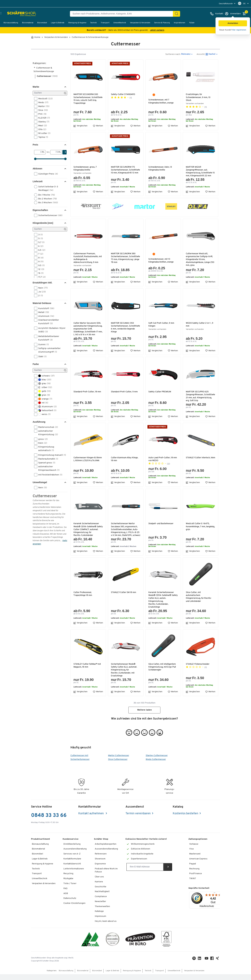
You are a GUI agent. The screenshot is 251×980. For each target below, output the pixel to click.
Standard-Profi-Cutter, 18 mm (87, 395)
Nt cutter (43, 133)
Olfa (41, 129)
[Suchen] (177, 14)
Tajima (42, 137)
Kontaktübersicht (72, 870)
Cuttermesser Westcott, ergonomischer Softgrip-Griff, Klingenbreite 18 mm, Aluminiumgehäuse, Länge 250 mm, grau (200, 260)
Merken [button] (98, 126)
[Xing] (218, 965)
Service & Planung (162, 23)
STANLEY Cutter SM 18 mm (124, 598)
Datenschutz (70, 904)
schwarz (45, 376)
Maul (42, 126)
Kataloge (99, 917)
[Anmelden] (233, 14)
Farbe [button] (36, 364)
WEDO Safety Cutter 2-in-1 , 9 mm (200, 325)
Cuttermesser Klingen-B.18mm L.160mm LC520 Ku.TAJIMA (88, 462)
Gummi (43, 345)
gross (42, 439)
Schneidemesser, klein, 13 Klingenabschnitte (161, 168)
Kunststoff (45, 308)
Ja (41, 292)
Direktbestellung (72, 850)
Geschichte (101, 893)
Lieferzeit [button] (38, 181)
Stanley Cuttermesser (157, 761)
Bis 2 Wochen (47, 199)
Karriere (99, 888)
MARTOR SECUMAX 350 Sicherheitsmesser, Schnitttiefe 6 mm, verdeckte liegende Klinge (125, 328)
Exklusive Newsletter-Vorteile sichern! (146, 845)
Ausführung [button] (39, 422)
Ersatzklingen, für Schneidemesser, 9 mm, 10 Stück (198, 97)
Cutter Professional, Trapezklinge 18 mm (83, 600)
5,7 (40, 242)
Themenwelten (102, 912)
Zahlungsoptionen (198, 845)
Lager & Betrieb (58, 23)
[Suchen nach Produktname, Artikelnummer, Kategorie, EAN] (123, 14)
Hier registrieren (239, 30)
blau (44, 380)
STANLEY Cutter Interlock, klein (198, 462)
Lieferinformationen (74, 875)
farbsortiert (46, 410)
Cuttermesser (47, 76)
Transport (105, 23)
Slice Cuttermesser (118, 765)
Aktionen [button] (37, 169)
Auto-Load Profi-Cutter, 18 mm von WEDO (163, 462)
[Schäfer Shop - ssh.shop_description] (18, 14)
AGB (66, 899)
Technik (93, 23)
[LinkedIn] (195, 965)
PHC (41, 114)
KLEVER (43, 118)
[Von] (38, 152)
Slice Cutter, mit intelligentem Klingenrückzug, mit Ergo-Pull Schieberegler (163, 673)
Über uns (99, 883)
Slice (42, 110)
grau (43, 383)
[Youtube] (207, 965)
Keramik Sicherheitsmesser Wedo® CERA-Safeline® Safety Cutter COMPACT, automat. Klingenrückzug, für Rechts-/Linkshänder (88, 533)
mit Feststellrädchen (49, 475)
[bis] (54, 152)
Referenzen (101, 860)
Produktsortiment (40, 845)
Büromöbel (42, 23)
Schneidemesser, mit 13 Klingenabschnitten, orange (162, 261)
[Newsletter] (145, 873)
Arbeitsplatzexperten (106, 850)
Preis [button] (35, 145)
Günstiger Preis (47, 174)
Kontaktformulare (72, 865)
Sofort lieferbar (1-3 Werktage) (46, 188)
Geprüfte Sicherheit (199, 894)
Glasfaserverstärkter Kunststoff (47, 322)
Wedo (42, 102)
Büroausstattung (11, 23)
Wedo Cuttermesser (156, 765)
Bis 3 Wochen (47, 203)
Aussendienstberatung (75, 855)
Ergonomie (100, 870)
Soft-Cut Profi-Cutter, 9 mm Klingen (162, 325)
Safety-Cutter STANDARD (123, 94)
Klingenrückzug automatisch (45, 448)
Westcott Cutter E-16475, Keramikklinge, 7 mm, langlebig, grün (198, 530)
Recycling (68, 880)
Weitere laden (144, 716)
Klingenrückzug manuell (50, 455)
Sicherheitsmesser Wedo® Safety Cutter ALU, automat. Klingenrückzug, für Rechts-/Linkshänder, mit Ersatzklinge (124, 676)
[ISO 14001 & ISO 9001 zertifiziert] (90, 945)
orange (44, 399)
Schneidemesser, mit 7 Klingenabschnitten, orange (162, 101)
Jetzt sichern (157, 30)
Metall (43, 312)
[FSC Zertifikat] (166, 945)
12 (40, 269)
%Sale (192, 23)
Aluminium (45, 316)
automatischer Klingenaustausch (48, 468)
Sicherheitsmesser (49, 215)
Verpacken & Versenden (140, 23)
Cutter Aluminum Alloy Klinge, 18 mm (126, 462)
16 (40, 273)
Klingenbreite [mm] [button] (43, 223)
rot (42, 403)
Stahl (41, 357)
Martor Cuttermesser (119, 761)
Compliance (101, 902)
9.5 (40, 265)
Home (37, 37)
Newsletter (100, 907)
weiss (43, 414)
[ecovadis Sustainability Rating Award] (113, 945)
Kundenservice (71, 845)
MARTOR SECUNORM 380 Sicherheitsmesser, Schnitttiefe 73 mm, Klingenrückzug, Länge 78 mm (125, 258)
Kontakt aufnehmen (91, 819)
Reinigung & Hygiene (77, 23)
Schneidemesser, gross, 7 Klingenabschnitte (85, 168)
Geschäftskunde (226, 4)
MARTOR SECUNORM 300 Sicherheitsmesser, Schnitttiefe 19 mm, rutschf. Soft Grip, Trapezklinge (87, 99)
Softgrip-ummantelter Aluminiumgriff (47, 350)
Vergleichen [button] (80, 126)
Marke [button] (36, 87)
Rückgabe (68, 884)
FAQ (65, 894)
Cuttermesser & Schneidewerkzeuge (90, 37)
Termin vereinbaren (138, 819)
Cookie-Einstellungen (74, 909)
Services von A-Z (72, 860)
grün (43, 395)
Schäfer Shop (101, 845)
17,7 (41, 277)
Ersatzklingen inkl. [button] (43, 283)
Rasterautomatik (47, 459)
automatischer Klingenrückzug (47, 433)
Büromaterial (28, 23)
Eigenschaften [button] (40, 210)
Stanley (43, 122)
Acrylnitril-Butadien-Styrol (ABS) (50, 330)
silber (44, 387)
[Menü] (215, 899)
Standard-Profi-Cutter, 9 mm (124, 395)
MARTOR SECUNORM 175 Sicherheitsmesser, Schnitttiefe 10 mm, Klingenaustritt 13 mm (123, 171)
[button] (233, 23)
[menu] (227, 4)
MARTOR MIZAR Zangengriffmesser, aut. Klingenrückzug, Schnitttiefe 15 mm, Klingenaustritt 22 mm (200, 171)
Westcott (44, 99)
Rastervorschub (47, 427)
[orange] (154, 95)
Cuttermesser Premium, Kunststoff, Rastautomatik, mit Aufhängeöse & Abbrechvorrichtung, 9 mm (88, 258)
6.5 (41, 250)
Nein (42, 288)
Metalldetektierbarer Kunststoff (47, 338)
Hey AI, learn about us (106, 927)
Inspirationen (180, 23)
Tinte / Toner (70, 889)
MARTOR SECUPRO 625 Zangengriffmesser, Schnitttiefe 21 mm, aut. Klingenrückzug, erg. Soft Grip (200, 399)
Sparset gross (46, 463)
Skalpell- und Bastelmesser (161, 527)
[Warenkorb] (245, 14)
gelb (43, 391)
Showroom (100, 865)
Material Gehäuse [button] (42, 303)
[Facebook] (213, 965)
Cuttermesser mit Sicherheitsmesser (80, 763)
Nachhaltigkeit (102, 897)
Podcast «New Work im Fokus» (106, 876)
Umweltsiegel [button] (40, 482)
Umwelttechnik (120, 23)
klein (42, 443)
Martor (43, 106)
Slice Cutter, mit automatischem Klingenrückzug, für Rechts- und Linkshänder (199, 603)
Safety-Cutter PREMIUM (160, 395)
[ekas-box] (140, 945)
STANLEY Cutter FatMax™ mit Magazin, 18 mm (88, 671)
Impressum (100, 922)
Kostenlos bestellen (185, 819)
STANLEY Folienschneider (198, 670)
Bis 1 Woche (46, 195)
